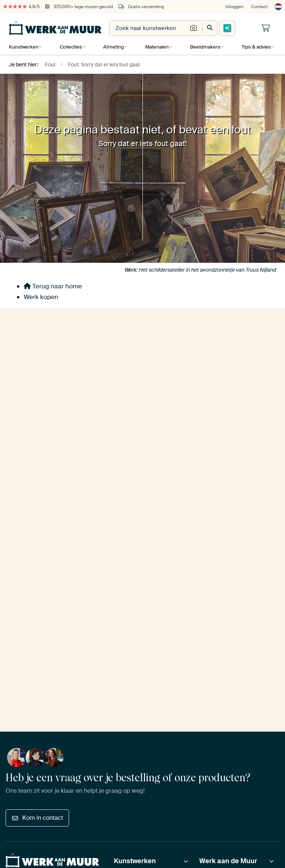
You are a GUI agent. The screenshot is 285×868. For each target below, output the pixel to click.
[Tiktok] (83, 640)
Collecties (71, 47)
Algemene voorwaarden (33, 678)
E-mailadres (22, 369)
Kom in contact (37, 508)
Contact (259, 7)
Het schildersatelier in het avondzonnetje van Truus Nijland (207, 270)
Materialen (156, 47)
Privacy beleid (21, 688)
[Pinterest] (48, 640)
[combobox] (148, 28)
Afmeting (113, 47)
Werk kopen (41, 297)
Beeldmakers (204, 47)
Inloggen (235, 7)
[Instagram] (36, 640)
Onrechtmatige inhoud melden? (130, 678)
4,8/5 (22, 7)
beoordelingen (43, 568)
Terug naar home (53, 286)
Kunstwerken (24, 47)
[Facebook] (60, 640)
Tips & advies (254, 47)
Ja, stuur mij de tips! (40, 405)
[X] (72, 640)
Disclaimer (77, 678)
